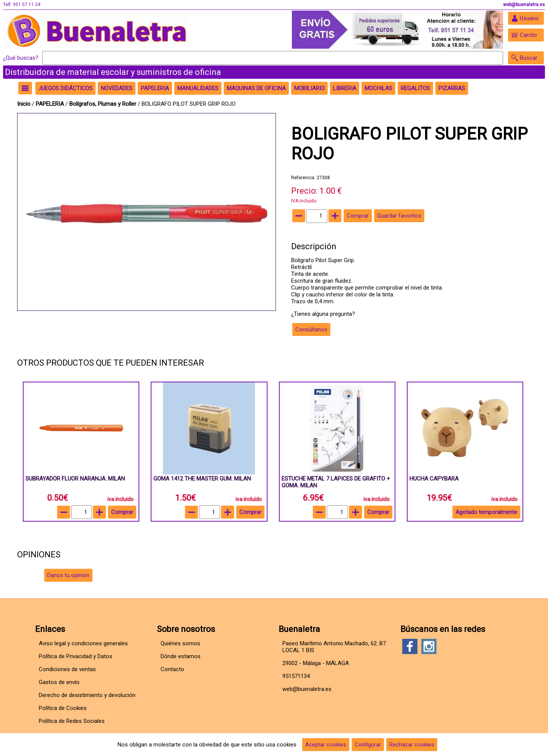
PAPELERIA (51, 104)
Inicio (24, 104)
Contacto (172, 669)
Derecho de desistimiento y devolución (87, 695)
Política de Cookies (63, 708)
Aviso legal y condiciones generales (83, 643)
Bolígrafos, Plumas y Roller (103, 104)
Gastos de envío (59, 682)
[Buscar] (273, 58)
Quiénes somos (180, 643)
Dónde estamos (181, 656)
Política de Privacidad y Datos (76, 656)
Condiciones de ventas (67, 669)
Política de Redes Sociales (72, 721)
